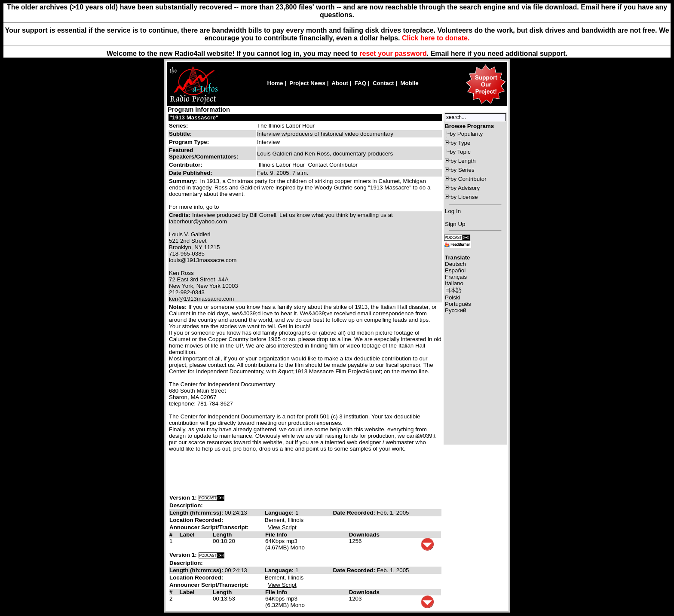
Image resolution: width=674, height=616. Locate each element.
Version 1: (183, 498)
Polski (453, 297)
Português (458, 304)
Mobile (409, 83)
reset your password (393, 53)
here (458, 53)
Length (222, 535)
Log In (453, 211)
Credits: (181, 215)
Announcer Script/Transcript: (209, 527)
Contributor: (186, 165)
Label (187, 535)
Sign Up (455, 224)
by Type (460, 143)
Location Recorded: (196, 520)
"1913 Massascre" (194, 117)
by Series (463, 170)
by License (464, 197)
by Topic (460, 152)
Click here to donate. (436, 38)
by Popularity (466, 134)
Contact (383, 83)
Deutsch (455, 264)
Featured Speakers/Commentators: (204, 153)
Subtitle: (180, 134)
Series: (178, 126)
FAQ (360, 83)
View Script (282, 527)
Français (456, 277)
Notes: (179, 307)
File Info (276, 535)
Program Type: (189, 142)
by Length (463, 161)
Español (455, 270)
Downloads (364, 535)
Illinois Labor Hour (282, 165)
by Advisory (465, 188)
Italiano (454, 283)
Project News (307, 83)
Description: (186, 505)
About (340, 83)
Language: (280, 513)
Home (275, 83)
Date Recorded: (355, 513)
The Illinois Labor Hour (286, 126)
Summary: (184, 181)
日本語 (453, 290)
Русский (455, 310)
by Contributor (469, 179)
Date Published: (191, 173)
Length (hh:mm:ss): (197, 513)
